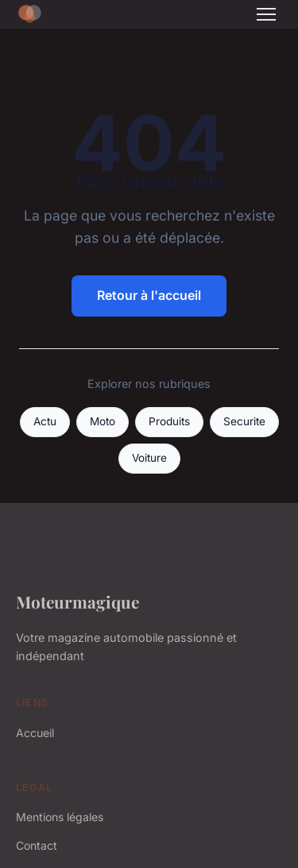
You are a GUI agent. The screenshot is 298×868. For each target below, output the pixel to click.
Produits (169, 421)
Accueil (35, 733)
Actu (45, 421)
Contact (37, 845)
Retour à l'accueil (149, 295)
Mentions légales (60, 817)
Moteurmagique (77, 601)
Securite (244, 421)
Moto (103, 421)
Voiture (149, 458)
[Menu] (266, 14)
